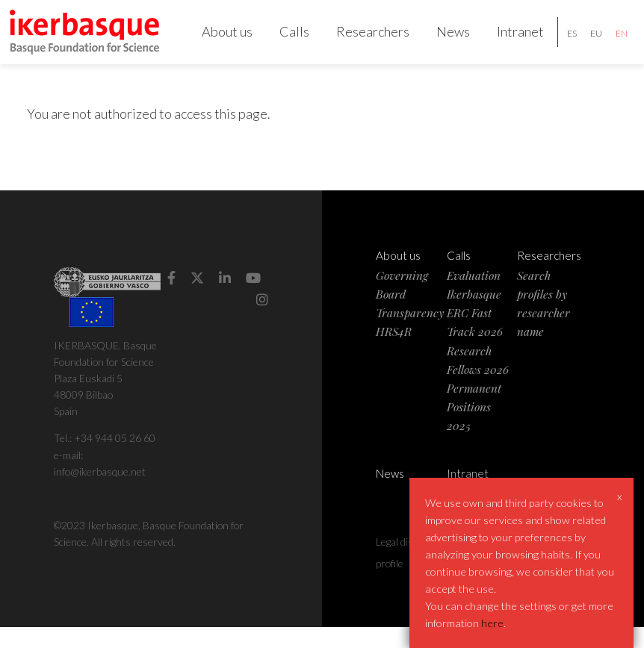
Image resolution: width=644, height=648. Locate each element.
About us (217, 42)
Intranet (510, 42)
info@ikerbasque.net (100, 492)
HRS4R (394, 353)
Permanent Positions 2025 (474, 427)
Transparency (410, 333)
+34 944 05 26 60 (115, 459)
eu (586, 44)
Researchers (362, 42)
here (492, 623)
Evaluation (474, 296)
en (611, 44)
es (561, 44)
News (443, 42)
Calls (284, 42)
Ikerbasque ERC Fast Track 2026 (475, 333)
